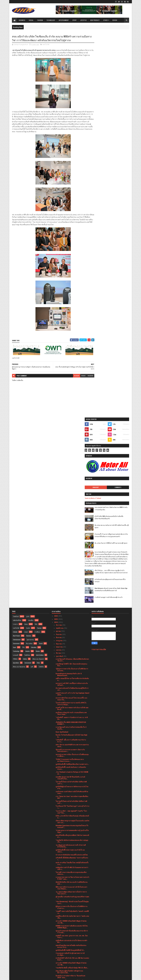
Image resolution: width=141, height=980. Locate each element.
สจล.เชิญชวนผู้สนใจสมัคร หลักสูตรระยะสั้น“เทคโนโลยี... (69, 784)
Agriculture (16, 475)
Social (31, 20)
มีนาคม (59, 466)
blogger (72, 378)
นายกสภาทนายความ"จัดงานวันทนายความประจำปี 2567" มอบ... (72, 691)
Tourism (40, 20)
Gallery (25, 472)
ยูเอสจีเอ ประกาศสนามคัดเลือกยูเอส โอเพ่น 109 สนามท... (71, 799)
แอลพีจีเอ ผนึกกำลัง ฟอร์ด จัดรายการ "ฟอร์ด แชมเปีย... (72, 730)
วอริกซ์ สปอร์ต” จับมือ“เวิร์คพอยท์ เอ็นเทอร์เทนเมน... (71, 857)
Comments (120, 101)
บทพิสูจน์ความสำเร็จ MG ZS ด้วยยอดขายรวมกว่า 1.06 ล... (72, 681)
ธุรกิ (32, 479)
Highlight (103, 101)
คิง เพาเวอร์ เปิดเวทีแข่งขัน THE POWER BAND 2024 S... (71, 838)
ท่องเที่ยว (31, 433)
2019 (56, 964)
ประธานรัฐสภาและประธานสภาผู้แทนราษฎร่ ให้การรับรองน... (71, 852)
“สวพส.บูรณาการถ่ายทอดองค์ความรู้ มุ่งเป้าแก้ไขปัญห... (72, 644)
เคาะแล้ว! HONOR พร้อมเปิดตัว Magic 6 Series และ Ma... (71, 734)
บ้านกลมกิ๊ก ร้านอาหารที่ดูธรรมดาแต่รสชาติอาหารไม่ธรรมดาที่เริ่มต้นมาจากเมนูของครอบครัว (116, 150)
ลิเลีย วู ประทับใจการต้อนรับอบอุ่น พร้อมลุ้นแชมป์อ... (72, 629)
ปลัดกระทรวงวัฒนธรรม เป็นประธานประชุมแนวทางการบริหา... (71, 867)
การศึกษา (37, 444)
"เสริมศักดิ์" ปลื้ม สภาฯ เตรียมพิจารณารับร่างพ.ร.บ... (71, 553)
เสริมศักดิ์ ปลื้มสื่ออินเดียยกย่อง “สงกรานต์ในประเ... (72, 671)
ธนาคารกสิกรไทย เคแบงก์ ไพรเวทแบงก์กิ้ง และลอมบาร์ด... (71, 511)
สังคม (26, 437)
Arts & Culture (40, 468)
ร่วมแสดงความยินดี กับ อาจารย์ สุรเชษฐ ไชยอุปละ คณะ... (72, 906)
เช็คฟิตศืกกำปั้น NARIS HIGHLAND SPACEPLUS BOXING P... (71, 536)
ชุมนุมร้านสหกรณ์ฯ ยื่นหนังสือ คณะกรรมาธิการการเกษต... (72, 744)
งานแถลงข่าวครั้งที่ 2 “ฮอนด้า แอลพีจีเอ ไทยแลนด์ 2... (71, 877)
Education (34, 460)
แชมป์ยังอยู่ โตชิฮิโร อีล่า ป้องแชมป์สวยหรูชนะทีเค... (71, 477)
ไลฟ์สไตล (27, 468)
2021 (56, 958)
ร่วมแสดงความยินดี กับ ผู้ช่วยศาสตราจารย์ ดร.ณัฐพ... (70, 767)
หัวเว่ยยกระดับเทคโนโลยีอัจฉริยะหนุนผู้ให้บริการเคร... (72, 502)
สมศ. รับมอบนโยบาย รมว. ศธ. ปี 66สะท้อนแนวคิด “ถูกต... (70, 794)
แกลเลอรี (16, 468)
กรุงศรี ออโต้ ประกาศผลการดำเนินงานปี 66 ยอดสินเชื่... (72, 521)
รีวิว (24, 460)
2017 (56, 967)
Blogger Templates (40, 977)
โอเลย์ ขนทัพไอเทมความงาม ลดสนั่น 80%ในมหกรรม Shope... (71, 516)
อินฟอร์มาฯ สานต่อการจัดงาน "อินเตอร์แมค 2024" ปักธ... (70, 789)
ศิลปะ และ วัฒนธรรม (19, 479)
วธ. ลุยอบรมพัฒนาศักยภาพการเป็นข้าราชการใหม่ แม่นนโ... (71, 705)
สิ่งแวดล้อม (29, 456)
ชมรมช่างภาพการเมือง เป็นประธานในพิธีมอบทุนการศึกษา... (72, 568)
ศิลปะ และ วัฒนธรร (38, 472)
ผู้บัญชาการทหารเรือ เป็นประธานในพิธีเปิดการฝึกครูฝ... (72, 896)
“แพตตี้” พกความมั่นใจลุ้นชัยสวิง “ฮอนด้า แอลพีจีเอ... (72, 725)
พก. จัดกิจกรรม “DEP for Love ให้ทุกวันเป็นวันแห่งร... (72, 833)
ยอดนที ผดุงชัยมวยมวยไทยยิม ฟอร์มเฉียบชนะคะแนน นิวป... (71, 759)
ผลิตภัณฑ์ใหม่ (17, 433)
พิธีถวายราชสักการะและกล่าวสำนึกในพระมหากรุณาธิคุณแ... (71, 700)
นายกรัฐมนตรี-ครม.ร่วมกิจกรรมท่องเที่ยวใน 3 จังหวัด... (71, 541)
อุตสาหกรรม (30, 452)
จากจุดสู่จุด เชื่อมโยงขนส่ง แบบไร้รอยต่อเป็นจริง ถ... (72, 919)
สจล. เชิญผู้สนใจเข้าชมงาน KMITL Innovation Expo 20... (71, 862)
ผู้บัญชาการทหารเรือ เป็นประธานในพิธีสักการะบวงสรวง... (72, 720)
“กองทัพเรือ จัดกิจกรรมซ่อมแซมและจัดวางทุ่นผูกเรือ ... (72, 654)
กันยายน (59, 447)
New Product (95, 20)
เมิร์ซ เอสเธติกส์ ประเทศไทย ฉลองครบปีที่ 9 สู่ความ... (71, 804)
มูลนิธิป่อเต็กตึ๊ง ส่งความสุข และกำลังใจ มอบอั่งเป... (70, 663)
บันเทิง (28, 441)
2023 (56, 951)
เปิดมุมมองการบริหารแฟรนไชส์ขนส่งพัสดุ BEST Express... (72, 872)
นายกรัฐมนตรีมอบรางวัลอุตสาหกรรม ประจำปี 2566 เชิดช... (71, 938)
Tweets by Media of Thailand (102, 112)
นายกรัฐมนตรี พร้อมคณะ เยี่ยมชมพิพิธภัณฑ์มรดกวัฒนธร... (72, 472)
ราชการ (15, 437)
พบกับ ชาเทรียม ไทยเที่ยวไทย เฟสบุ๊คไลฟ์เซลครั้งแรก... (72, 676)
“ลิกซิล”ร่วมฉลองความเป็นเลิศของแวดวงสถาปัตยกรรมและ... (70, 573)
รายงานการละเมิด (99, 462)
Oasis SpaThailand (62, 544)
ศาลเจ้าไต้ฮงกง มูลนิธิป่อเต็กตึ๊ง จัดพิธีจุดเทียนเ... (72, 915)
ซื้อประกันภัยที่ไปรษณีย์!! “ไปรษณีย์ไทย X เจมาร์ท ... (72, 813)
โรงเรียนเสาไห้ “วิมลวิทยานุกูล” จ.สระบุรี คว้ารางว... (72, 620)
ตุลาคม (59, 444)
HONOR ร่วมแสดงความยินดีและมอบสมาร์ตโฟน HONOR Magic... (72, 739)
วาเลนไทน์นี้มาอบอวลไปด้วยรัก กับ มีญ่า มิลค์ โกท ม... (71, 881)
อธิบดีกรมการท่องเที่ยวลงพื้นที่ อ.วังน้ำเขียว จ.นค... (70, 943)
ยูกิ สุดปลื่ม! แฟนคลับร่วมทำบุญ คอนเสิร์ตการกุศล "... (72, 710)
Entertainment (64, 20)
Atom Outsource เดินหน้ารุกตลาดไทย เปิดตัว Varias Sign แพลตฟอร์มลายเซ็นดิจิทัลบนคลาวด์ (116, 209)
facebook (86, 378)
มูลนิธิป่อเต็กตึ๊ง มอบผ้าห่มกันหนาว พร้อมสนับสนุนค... (71, 581)
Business (22, 20)
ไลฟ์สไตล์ (16, 429)
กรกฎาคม (59, 453)
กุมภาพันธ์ (60, 469)
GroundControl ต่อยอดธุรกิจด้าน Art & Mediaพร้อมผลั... (69, 487)
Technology (51, 20)
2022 (56, 955)
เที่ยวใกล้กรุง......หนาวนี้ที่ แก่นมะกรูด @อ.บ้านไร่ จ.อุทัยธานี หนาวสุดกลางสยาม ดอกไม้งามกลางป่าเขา (115, 191)
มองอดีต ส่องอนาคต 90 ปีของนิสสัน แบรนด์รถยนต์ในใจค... (70, 590)
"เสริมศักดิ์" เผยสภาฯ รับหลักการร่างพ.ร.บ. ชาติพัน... (72, 531)
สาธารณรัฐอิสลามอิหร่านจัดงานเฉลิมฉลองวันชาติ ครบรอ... (71, 923)
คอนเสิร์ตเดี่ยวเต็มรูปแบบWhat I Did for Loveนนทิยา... (72, 649)
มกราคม (59, 948)
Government (16, 456)
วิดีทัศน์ (15, 472)
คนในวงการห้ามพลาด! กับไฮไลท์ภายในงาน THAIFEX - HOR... (70, 911)
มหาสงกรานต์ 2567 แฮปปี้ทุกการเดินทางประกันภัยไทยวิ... (72, 497)
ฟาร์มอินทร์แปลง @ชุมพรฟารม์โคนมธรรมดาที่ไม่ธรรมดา (115, 199)
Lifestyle (84, 20)
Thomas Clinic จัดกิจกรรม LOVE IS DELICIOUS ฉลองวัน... (71, 818)
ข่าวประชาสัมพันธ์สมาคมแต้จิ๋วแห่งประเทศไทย (72, 667)
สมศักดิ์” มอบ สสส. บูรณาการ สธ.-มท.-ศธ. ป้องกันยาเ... (72, 749)
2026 (56, 428)
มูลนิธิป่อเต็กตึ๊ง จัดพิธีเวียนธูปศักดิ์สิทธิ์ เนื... (70, 763)
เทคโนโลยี (46, 45)
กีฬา (36, 437)
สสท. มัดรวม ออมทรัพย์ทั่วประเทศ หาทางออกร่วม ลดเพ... (72, 558)
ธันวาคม (59, 438)
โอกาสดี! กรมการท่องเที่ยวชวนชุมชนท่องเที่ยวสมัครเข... (71, 686)
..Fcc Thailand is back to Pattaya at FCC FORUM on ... (72, 585)
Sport (75, 20)
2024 (56, 435)
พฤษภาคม (60, 459)
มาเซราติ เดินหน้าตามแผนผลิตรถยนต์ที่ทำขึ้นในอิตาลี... (72, 928)
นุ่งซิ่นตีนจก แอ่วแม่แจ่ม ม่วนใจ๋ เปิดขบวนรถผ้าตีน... (71, 754)
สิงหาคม (59, 450)
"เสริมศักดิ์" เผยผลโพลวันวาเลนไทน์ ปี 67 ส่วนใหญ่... (71, 901)
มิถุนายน (59, 456)
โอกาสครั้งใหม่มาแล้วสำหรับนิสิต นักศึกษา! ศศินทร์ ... (71, 615)
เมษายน (59, 462)
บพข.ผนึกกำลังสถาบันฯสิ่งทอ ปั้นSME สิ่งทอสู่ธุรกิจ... (70, 843)
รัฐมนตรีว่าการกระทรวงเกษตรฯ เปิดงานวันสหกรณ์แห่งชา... (70, 563)
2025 (56, 432)
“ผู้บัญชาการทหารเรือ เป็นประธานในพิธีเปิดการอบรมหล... (72, 482)
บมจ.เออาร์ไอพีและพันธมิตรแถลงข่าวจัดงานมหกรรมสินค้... (71, 823)
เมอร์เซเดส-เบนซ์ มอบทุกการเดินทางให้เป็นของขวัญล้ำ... (72, 809)
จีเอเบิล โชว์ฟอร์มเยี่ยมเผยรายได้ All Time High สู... (71, 548)
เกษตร (26, 444)
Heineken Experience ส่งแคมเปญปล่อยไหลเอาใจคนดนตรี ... (72, 639)
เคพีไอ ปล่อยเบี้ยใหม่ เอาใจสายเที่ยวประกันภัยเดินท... (72, 492)
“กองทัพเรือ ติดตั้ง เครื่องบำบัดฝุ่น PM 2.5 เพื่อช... (72, 780)
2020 (56, 961)
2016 (56, 970)
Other (105, 20)
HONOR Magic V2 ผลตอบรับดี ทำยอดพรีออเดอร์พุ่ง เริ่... (72, 891)
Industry (28, 464)
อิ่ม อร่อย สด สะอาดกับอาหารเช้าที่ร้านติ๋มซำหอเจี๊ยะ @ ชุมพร (116, 140)
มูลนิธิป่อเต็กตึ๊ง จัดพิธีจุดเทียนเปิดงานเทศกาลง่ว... (72, 577)
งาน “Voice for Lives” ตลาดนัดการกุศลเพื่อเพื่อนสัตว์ (72, 610)
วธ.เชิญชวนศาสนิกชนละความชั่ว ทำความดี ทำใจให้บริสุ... (71, 658)
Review (115, 20)
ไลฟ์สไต (41, 479)
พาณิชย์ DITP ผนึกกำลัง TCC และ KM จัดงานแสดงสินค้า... (72, 771)
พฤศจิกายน (60, 441)
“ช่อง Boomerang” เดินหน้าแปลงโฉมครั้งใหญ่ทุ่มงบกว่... (72, 715)
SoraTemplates (22, 977)
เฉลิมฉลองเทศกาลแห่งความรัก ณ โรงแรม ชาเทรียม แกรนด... (72, 933)
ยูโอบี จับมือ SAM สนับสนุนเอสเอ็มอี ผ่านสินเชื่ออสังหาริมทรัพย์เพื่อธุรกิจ (116, 131)
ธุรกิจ (28, 429)
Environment (28, 475)
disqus (79, 378)
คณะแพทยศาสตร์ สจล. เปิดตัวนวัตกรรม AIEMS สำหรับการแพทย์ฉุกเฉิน (116, 122)
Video (38, 475)
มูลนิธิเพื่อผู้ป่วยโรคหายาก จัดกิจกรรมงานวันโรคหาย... (72, 600)
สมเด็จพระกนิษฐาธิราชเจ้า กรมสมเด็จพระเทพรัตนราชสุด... (71, 526)
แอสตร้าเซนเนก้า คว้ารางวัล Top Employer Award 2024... (72, 506)
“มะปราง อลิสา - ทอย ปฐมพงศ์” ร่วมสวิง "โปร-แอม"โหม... (71, 624)
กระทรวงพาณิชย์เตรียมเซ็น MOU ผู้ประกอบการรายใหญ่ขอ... (71, 886)
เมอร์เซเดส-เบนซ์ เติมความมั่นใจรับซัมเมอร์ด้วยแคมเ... (72, 605)
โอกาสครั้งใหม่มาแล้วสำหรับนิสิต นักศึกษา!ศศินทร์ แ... (71, 595)
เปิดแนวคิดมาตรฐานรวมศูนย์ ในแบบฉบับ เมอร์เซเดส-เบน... (72, 634)
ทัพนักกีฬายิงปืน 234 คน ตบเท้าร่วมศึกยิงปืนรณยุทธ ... (72, 695)
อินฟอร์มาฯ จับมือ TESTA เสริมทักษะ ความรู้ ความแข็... (72, 828)
